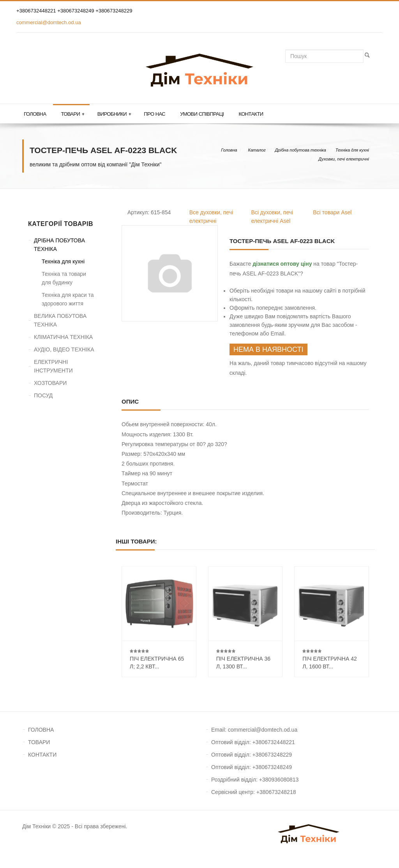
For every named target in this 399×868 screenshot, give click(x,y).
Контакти (251, 114)
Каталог (257, 150)
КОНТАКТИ (42, 755)
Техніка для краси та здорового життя (68, 299)
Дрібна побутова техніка (301, 150)
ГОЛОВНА (41, 730)
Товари (72, 114)
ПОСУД (43, 395)
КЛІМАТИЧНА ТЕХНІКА (63, 337)
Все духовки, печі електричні (211, 217)
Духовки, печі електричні (344, 159)
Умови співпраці (202, 114)
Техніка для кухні (352, 150)
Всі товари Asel (332, 212)
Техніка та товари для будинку (64, 278)
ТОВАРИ (39, 742)
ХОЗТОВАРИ (50, 383)
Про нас (154, 114)
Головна (35, 114)
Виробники (114, 114)
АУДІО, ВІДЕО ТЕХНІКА (64, 349)
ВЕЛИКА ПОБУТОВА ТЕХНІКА (60, 320)
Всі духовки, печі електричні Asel (272, 217)
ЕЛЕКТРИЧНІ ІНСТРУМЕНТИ (53, 366)
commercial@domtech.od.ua (49, 22)
